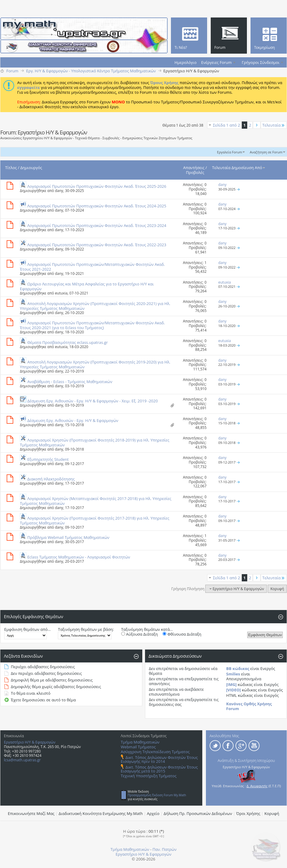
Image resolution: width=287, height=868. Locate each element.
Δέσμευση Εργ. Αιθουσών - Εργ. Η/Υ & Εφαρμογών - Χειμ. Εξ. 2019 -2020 (92, 401)
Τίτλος (11, 168)
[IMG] (231, 684)
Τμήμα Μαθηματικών (140, 742)
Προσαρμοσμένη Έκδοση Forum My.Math (157, 795)
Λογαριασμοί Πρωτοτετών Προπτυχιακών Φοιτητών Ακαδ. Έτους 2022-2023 (97, 245)
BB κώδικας (238, 668)
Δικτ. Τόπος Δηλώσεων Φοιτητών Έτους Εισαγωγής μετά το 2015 (159, 769)
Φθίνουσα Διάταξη (182, 634)
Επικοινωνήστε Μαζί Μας (31, 813)
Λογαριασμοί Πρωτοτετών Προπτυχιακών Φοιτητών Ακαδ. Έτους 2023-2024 (97, 225)
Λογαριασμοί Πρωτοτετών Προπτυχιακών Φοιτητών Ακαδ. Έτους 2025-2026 (97, 186)
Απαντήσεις (194, 168)
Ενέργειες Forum (216, 62)
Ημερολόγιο (186, 62)
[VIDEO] (233, 690)
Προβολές (195, 172)
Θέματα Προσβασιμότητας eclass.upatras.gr (67, 342)
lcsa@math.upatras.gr (22, 760)
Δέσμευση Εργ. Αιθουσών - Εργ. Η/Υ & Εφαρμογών (73, 420)
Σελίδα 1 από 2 (226, 125)
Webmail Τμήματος (138, 747)
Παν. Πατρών (165, 849)
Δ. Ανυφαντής (257, 786)
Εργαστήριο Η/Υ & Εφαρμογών (30, 742)
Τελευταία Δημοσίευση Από (239, 168)
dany (59, 191)
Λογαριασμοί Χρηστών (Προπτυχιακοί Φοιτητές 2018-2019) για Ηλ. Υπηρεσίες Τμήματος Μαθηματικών (95, 442)
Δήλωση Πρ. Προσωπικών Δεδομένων (198, 813)
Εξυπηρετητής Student (48, 459)
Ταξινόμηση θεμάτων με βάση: (86, 629)
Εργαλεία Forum (230, 152)
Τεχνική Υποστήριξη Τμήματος (149, 776)
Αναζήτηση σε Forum (266, 152)
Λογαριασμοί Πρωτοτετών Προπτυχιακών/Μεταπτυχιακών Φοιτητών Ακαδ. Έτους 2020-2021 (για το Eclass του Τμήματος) (92, 325)
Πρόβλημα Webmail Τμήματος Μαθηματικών (68, 537)
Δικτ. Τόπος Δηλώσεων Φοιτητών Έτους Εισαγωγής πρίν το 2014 (159, 759)
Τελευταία (274, 125)
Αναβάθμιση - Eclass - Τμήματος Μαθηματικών (70, 382)
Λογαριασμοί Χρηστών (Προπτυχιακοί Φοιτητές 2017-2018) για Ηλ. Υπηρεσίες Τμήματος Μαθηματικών (95, 520)
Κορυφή (277, 589)
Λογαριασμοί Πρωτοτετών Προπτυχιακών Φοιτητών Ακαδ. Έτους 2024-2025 (97, 206)
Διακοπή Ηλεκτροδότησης (51, 479)
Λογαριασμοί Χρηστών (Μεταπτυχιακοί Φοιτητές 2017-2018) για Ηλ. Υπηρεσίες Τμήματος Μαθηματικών (96, 501)
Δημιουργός (31, 168)
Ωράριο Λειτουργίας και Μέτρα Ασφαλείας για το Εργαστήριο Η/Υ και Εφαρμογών (87, 286)
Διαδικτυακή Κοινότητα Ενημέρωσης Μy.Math (101, 813)
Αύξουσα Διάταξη (140, 634)
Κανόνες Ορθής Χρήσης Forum (249, 706)
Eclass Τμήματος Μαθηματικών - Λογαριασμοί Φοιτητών (79, 557)
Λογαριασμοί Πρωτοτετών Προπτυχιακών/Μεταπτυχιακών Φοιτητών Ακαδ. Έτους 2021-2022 (92, 267)
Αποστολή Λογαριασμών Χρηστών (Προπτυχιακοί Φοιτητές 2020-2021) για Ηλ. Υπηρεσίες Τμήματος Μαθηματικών (95, 306)
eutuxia (61, 293)
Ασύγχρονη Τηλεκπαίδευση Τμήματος (155, 752)
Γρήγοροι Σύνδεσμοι (261, 62)
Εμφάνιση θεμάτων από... (27, 629)
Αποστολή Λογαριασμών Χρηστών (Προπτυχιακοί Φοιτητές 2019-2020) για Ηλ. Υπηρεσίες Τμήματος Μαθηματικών (95, 364)
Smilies (233, 674)
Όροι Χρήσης (248, 813)
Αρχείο (153, 813)
